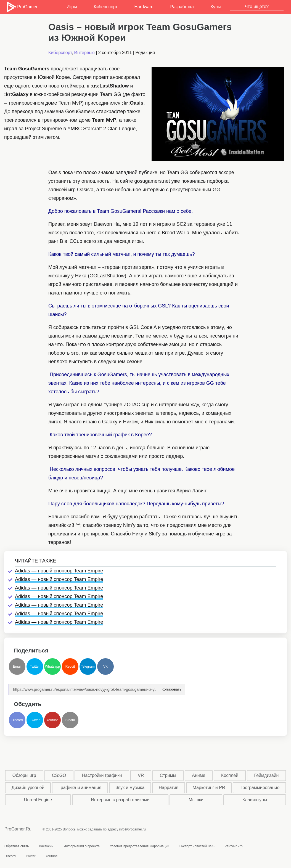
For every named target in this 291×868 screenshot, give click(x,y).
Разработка (182, 7)
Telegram (88, 667)
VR (141, 775)
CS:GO (59, 775)
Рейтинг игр (233, 846)
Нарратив (169, 788)
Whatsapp (52, 667)
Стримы (168, 775)
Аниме (199, 775)
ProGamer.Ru (18, 829)
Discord (17, 720)
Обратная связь (17, 846)
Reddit (70, 667)
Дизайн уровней (28, 788)
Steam (70, 720)
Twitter (35, 667)
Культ (216, 7)
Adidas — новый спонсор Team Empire (59, 571)
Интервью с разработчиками (120, 800)
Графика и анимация (80, 788)
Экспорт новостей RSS (197, 846)
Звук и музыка (130, 788)
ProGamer (22, 7)
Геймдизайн (267, 775)
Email (17, 667)
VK (105, 667)
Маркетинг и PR (209, 788)
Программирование (260, 788)
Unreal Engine (38, 800)
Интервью (84, 53)
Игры (72, 7)
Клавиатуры (255, 800)
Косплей (230, 775)
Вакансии (46, 846)
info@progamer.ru (133, 829)
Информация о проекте (82, 846)
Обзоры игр (24, 775)
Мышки (196, 800)
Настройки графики (102, 775)
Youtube (52, 720)
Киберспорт (105, 7)
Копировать (171, 688)
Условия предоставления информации (139, 846)
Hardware (144, 7)
